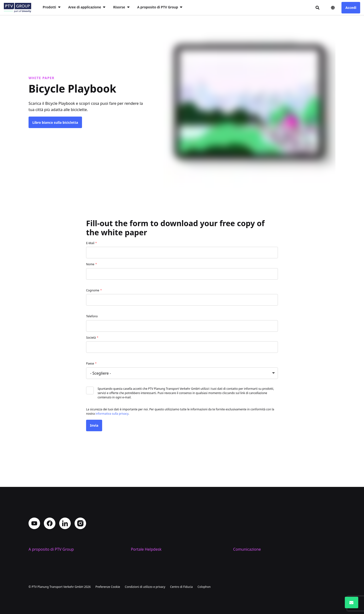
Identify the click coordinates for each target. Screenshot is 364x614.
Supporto (139, 542)
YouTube (34, 498)
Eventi (239, 549)
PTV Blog (241, 542)
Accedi (351, 8)
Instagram (80, 498)
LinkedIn (65, 498)
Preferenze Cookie (108, 587)
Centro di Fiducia (181, 587)
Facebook (50, 498)
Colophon (204, 587)
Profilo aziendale (44, 534)
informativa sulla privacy (112, 414)
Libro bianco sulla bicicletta (55, 122)
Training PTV (142, 534)
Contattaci (242, 534)
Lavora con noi (42, 549)
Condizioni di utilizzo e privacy (145, 587)
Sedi (32, 542)
